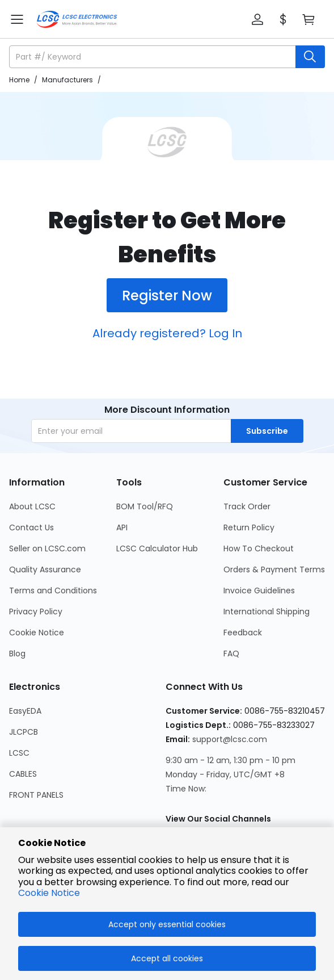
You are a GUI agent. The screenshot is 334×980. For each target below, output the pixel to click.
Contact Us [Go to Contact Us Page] (31, 527)
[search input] (153, 57)
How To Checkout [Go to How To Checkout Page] (259, 548)
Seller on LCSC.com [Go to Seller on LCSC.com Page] (47, 548)
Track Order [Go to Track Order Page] (247, 506)
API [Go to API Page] (122, 527)
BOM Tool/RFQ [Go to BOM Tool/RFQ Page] (145, 506)
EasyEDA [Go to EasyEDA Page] (25, 711)
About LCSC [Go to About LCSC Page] (32, 506)
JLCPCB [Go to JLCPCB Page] (24, 732)
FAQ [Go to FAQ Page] (231, 654)
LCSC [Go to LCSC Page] (19, 753)
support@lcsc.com (230, 739)
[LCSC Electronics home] (77, 19)
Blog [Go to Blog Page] (17, 654)
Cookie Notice (49, 893)
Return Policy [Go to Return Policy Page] (249, 527)
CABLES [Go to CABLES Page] (23, 774)
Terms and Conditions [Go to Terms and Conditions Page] (53, 590)
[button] (257, 19)
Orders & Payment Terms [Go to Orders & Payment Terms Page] (274, 569)
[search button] (310, 57)
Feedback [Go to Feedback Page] (243, 633)
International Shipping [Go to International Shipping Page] (267, 612)
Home (19, 80)
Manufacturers (67, 80)
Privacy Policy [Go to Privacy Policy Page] (36, 612)
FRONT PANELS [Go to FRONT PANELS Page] (36, 795)
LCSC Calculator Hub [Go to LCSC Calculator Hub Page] (157, 548)
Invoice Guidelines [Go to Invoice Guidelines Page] (259, 590)
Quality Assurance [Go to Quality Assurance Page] (45, 569)
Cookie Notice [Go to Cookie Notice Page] (37, 633)
